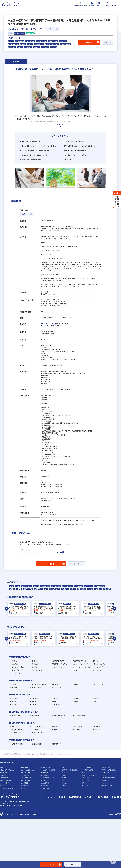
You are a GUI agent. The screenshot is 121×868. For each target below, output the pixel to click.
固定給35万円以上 (26, 775)
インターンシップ (58, 687)
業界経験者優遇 (20, 41)
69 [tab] (113, 619)
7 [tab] (80, 619)
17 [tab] (85, 619)
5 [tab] (79, 619)
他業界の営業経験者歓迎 (28, 769)
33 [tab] (94, 619)
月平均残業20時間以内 (80, 715)
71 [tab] (114, 619)
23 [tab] (88, 619)
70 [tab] (113, 619)
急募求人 (11, 41)
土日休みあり (16, 715)
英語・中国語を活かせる (48, 777)
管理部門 (35, 667)
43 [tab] (99, 619)
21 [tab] (87, 619)
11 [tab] (82, 619)
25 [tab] (90, 619)
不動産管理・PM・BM (80, 660)
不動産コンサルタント (100, 664)
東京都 (43, 318)
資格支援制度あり (65, 44)
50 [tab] (103, 619)
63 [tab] (109, 619)
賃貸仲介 (15, 660)
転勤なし (20, 47)
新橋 (48, 326)
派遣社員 (15, 687)
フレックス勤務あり (39, 726)
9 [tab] (81, 619)
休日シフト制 (85, 785)
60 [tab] (108, 619)
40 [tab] (97, 619)
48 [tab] (102, 619)
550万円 (55, 701)
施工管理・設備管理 (39, 670)
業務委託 (75, 684)
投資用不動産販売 (58, 660)
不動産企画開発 (57, 667)
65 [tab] (111, 619)
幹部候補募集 (25, 767)
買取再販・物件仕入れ (60, 664)
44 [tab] (99, 619)
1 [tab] (77, 619)
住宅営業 (96, 660)
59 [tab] (107, 619)
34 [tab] (94, 619)
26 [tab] (90, 619)
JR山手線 (43, 326)
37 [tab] (96, 619)
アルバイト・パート (99, 684)
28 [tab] (91, 619)
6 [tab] (80, 619)
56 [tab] (106, 619)
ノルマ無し (37, 47)
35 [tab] (95, 619)
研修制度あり (12, 47)
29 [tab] (92, 619)
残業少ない (56, 726)
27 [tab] (91, 619)
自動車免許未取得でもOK (52, 44)
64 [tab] (110, 619)
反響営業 (24, 788)
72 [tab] (114, 619)
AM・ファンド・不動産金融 (82, 667)
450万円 (15, 701)
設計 (54, 670)
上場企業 (23, 44)
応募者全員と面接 (46, 767)
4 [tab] (78, 619)
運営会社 (62, 797)
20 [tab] (87, 619)
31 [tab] (93, 619)
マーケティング (98, 670)
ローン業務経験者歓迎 (87, 769)
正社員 (14, 684)
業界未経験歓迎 (30, 41)
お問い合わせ (116, 797)
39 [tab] (97, 619)
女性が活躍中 (28, 47)
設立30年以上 (5, 777)
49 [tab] (102, 619)
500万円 (35, 701)
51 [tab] (103, 619)
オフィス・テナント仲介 (80, 664)
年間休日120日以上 (59, 715)
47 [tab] (101, 619)
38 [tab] (96, 619)
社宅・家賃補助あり (18, 743)
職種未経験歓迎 (53, 41)
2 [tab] (77, 619)
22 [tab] (88, 619)
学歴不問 (30, 44)
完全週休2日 (45, 47)
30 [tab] (92, 619)
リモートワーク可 (38, 732)
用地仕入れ (36, 664)
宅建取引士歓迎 (39, 44)
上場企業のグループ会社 (27, 777)
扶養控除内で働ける (18, 729)
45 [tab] (100, 619)
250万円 (35, 698)
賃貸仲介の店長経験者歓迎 (109, 769)
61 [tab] (108, 619)
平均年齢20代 (16, 732)
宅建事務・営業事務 (27, 586)
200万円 (15, 698)
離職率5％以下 (97, 729)
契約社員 (55, 684)
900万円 (35, 704)
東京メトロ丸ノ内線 (47, 324)
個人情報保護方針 (75, 797)
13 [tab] (83, 619)
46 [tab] (100, 619)
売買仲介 (35, 660)
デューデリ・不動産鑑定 (20, 670)
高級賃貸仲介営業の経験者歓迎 (70, 769)
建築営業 (15, 664)
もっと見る (60, 124)
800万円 (15, 704)
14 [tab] (84, 619)
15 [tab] (84, 619)
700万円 (95, 701)
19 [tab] (86, 619)
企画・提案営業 (98, 667)
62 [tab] (109, 619)
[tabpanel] (19, 609)
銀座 (54, 324)
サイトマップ (51, 797)
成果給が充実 (63, 41)
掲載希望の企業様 (102, 797)
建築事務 (75, 670)
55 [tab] (105, 619)
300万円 (55, 698)
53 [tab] (104, 619)
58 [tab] (107, 619)
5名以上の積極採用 (87, 767)
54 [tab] (105, 619)
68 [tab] (112, 619)
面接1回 (64, 767)
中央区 (47, 318)
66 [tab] (111, 619)
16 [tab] (85, 619)
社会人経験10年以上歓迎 (7, 769)
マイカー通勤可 (78, 726)
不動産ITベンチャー (46, 788)
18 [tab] (86, 619)
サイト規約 (88, 797)
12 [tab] (83, 619)
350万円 (75, 698)
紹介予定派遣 (36, 687)
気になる (108, 42)
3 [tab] (78, 619)
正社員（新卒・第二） (39, 684)
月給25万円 (54, 47)
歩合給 (63, 772)
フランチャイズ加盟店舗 (88, 775)
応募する (89, 42)
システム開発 (16, 673)
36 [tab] (95, 619)
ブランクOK (76, 729)
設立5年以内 (45, 775)
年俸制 (83, 772)
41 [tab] (98, 619)
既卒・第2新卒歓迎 (41, 41)
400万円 (95, 698)
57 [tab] (106, 619)
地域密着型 (64, 775)
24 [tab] (89, 619)
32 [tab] (93, 619)
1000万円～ (56, 704)
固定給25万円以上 (13, 44)
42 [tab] (98, 619)
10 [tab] (82, 619)
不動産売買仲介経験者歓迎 (48, 769)
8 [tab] (81, 619)
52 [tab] (104, 619)
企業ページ (51, 29)
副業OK (55, 729)
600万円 (75, 701)
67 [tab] (112, 619)
